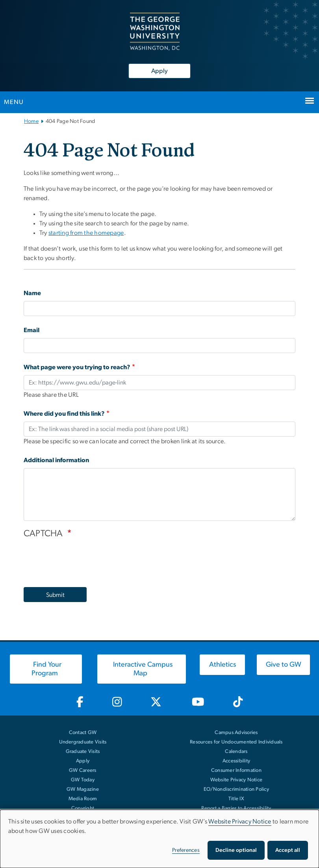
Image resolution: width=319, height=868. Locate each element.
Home (31, 121)
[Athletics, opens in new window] (222, 665)
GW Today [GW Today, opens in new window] (83, 780)
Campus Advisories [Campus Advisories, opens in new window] (236, 733)
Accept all (288, 850)
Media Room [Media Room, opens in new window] (83, 799)
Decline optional (236, 850)
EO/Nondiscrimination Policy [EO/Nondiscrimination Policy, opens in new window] (236, 789)
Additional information (56, 460)
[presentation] (83, 559)
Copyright (83, 808)
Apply (159, 71)
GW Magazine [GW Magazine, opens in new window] (83, 789)
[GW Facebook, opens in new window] (80, 702)
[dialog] (159, 839)
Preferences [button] (186, 850)
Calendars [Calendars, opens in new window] (236, 752)
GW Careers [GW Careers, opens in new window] (83, 770)
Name (32, 293)
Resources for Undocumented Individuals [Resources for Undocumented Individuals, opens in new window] (236, 742)
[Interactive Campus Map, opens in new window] (142, 669)
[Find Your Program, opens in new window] (46, 669)
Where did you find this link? (64, 414)
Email (32, 330)
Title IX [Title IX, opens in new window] (236, 799)
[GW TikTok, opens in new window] (238, 702)
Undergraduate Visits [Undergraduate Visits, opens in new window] (83, 742)
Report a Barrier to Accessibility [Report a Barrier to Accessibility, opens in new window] (236, 808)
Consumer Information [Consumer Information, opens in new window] (236, 770)
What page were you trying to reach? (77, 367)
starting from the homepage (86, 233)
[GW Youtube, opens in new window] (198, 702)
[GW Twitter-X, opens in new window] (157, 702)
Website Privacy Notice (236, 780)
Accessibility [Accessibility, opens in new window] (236, 761)
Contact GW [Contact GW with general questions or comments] (83, 733)
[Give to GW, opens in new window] (283, 665)
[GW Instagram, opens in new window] (117, 702)
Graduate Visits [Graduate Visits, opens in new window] (83, 752)
